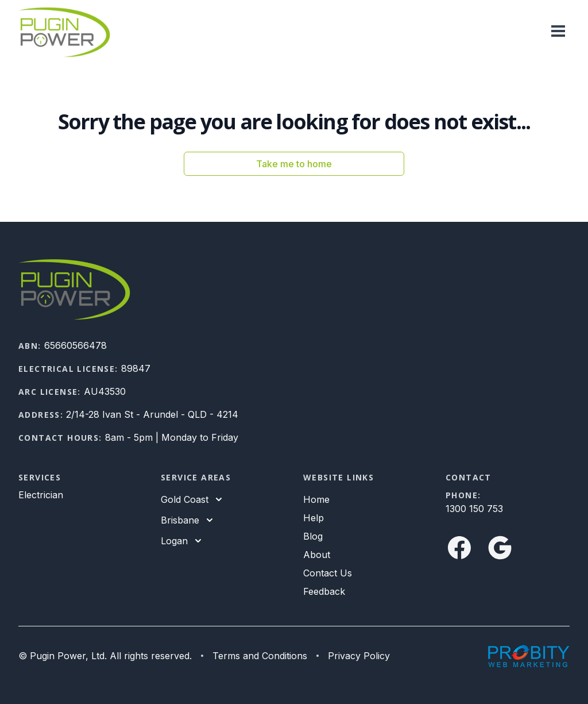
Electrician (41, 495)
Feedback (324, 591)
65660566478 (76, 345)
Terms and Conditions (260, 656)
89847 (136, 368)
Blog (313, 536)
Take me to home (294, 164)
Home (316, 499)
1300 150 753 (474, 509)
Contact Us (328, 573)
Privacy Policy (359, 656)
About (317, 555)
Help (314, 518)
